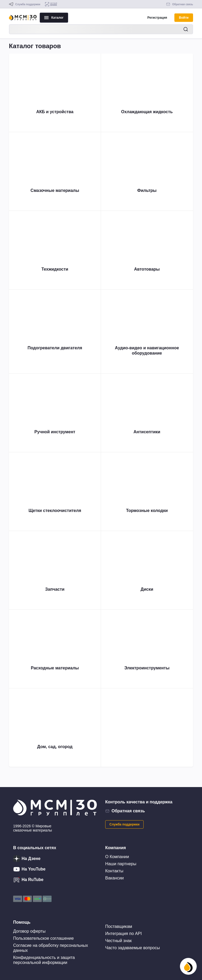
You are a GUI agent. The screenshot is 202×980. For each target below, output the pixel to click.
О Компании (117, 857)
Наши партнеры (121, 864)
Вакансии (115, 878)
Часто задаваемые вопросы (133, 948)
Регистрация (157, 18)
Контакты (114, 871)
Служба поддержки (124, 824)
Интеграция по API (123, 934)
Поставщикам (119, 926)
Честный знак (118, 941)
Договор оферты (29, 931)
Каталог (54, 18)
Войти (184, 18)
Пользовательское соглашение (43, 938)
